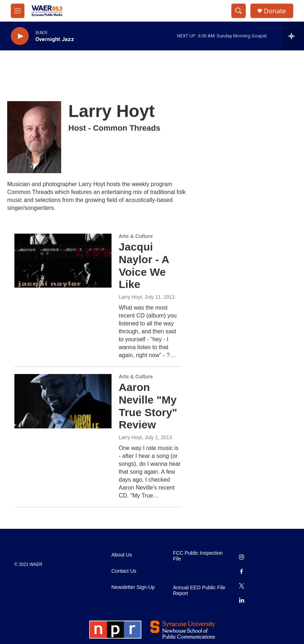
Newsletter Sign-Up (133, 587)
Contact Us (124, 571)
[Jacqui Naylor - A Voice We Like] (63, 261)
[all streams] (293, 36)
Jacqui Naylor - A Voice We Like (144, 265)
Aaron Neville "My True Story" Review (148, 406)
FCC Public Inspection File (198, 556)
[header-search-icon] (239, 11)
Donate (275, 11)
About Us (122, 555)
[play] (20, 36)
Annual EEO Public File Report (199, 591)
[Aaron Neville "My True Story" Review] (63, 401)
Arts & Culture (136, 236)
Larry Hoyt (130, 297)
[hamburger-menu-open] (18, 11)
